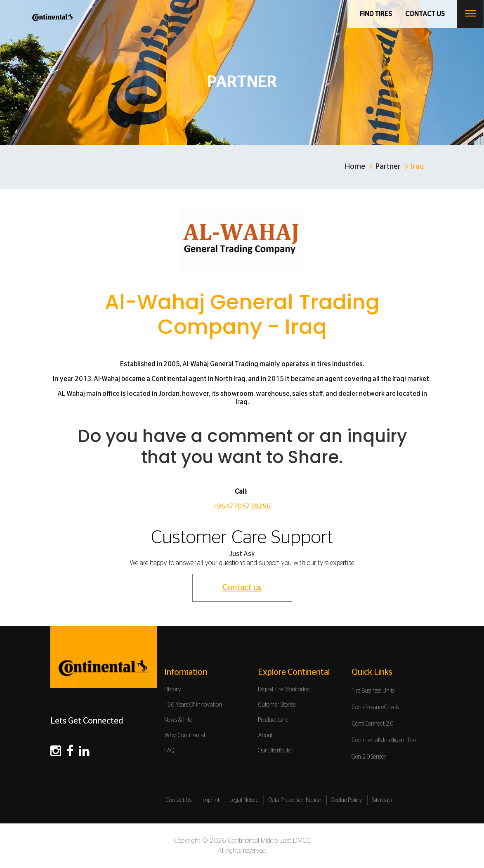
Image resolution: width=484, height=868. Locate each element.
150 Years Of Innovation (193, 705)
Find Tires (376, 14)
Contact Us (178, 800)
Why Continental (185, 736)
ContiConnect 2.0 (372, 724)
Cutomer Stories (277, 705)
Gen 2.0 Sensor (369, 757)
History (173, 690)
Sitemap (382, 800)
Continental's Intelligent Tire (384, 740)
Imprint (210, 800)
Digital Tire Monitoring (284, 690)
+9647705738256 (242, 506)
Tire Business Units (373, 691)
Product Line (273, 720)
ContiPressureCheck (375, 707)
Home (355, 167)
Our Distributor (276, 751)
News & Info (178, 720)
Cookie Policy (346, 800)
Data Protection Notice (294, 800)
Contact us (425, 14)
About (265, 736)
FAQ (169, 751)
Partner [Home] (388, 167)
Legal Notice (244, 800)
